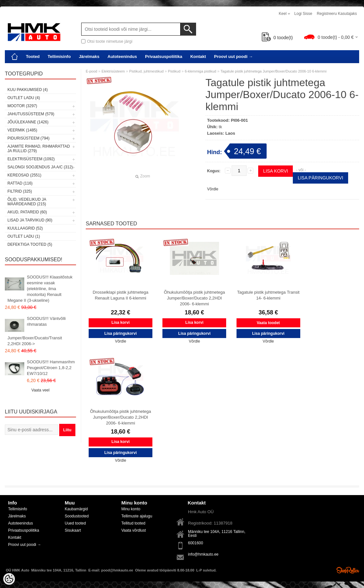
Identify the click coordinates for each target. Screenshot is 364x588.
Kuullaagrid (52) (25, 228)
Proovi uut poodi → (234, 57)
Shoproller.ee (348, 570)
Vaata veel (40, 390)
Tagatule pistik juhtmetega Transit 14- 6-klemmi (268, 295)
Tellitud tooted (133, 523)
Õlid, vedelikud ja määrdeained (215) (27, 202)
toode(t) (277, 38)
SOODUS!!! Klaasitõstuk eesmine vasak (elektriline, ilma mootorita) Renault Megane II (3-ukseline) (40, 289)
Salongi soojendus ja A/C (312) (40, 167)
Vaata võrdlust (134, 530)
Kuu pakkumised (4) (28, 90)
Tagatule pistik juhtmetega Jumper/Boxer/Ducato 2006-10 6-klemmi (273, 71)
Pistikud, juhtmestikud (146, 71)
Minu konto (131, 509)
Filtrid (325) (20, 191)
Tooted (33, 57)
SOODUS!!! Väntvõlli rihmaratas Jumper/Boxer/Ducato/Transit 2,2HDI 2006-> (37, 331)
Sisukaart (73, 530)
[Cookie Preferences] (9, 579)
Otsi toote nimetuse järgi (110, 41)
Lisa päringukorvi (320, 178)
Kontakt (198, 57)
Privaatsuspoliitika (164, 57)
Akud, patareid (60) (27, 212)
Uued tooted (75, 523)
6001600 (196, 543)
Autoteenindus (122, 57)
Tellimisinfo (59, 57)
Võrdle (213, 189)
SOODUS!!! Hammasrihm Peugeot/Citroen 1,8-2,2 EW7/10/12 (51, 368)
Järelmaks (89, 57)
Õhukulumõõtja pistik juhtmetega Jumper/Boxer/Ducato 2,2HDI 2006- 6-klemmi (195, 298)
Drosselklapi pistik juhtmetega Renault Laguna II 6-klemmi (121, 295)
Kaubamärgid (76, 509)
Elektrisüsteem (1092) (31, 159)
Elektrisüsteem (113, 71)
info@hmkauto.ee (203, 554)
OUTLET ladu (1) (24, 236)
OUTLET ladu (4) (24, 98)
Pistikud (174, 71)
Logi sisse (303, 14)
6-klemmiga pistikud (200, 71)
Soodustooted (77, 516)
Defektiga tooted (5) (30, 244)
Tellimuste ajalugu (137, 516)
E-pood (91, 71)
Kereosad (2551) (24, 175)
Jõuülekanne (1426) (28, 122)
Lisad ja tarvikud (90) (30, 220)
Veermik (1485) (22, 130)
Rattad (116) (20, 183)
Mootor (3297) (22, 106)
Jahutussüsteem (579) (31, 114)
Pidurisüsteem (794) (28, 138)
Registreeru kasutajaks (337, 14)
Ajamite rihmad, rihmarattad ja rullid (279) (39, 149)
